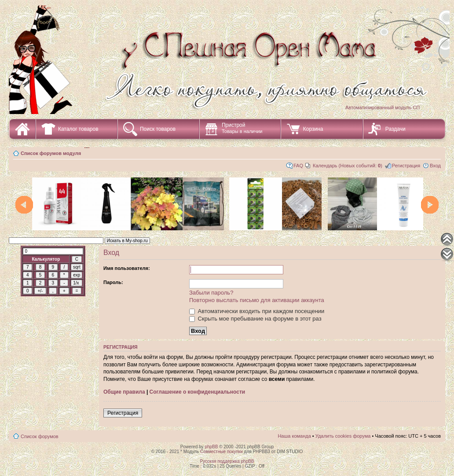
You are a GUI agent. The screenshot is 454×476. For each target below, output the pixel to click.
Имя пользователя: (127, 268)
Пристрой (242, 128)
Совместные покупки (222, 452)
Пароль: (113, 282)
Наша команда (294, 436)
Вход (435, 166)
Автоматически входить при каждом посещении (257, 311)
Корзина (313, 129)
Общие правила (124, 392)
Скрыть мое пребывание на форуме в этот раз (255, 319)
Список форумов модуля (51, 153)
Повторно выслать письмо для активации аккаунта (257, 300)
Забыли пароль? (211, 293)
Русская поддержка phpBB (227, 461)
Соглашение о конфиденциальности (198, 392)
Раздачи (395, 129)
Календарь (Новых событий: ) (348, 166)
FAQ (298, 166)
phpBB (211, 447)
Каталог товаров (78, 129)
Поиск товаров (158, 129)
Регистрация (406, 166)
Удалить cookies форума (343, 436)
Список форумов (40, 436)
